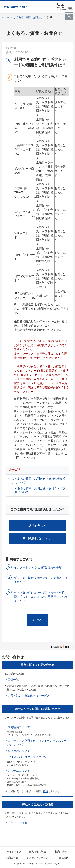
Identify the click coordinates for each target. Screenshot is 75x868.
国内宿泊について (19, 727)
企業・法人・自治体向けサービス (29, 696)
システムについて (19, 771)
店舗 (45, 791)
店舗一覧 (13, 680)
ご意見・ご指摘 (17, 823)
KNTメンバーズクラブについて (27, 757)
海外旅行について (19, 751)
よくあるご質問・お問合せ (28, 17)
